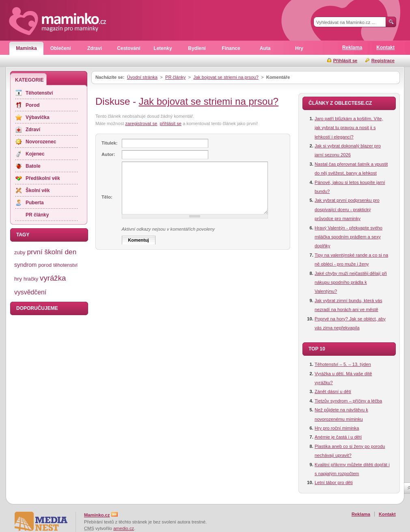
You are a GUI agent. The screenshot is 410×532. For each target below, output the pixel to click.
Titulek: (110, 143)
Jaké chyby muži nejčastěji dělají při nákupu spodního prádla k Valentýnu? (351, 282)
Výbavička (38, 117)
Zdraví (95, 48)
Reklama (352, 48)
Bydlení (197, 48)
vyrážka (53, 278)
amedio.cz (124, 528)
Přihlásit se (345, 61)
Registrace (383, 61)
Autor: (108, 154)
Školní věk (38, 190)
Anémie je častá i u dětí (338, 437)
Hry (299, 48)
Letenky (163, 48)
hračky (31, 279)
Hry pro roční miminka (337, 428)
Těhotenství (39, 93)
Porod (33, 105)
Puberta (35, 203)
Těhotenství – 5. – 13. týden (343, 364)
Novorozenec (41, 142)
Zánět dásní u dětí (333, 391)
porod (45, 265)
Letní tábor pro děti (334, 482)
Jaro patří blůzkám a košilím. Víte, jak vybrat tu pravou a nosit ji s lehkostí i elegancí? (349, 128)
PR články (175, 77)
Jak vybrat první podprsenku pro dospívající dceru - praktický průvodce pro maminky (347, 209)
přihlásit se (171, 123)
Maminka (26, 48)
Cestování (128, 48)
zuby (20, 252)
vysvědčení (30, 292)
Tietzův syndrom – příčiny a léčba (348, 401)
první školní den (52, 252)
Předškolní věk (43, 178)
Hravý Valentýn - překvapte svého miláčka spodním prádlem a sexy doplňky (348, 237)
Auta (265, 48)
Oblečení (61, 48)
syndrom (25, 265)
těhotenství (65, 265)
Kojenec (35, 154)
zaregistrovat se (141, 123)
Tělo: (107, 197)
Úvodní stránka (142, 77)
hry (18, 279)
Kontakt (385, 48)
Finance (231, 48)
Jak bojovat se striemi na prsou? (226, 77)
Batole (33, 166)
